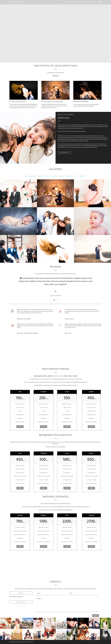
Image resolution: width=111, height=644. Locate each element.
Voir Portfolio (64, 153)
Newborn (54, 176)
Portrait (61, 176)
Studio (76, 176)
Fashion (40, 176)
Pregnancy (69, 176)
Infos (20, 427)
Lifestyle (47, 176)
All (26, 176)
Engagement (33, 176)
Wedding (82, 176)
